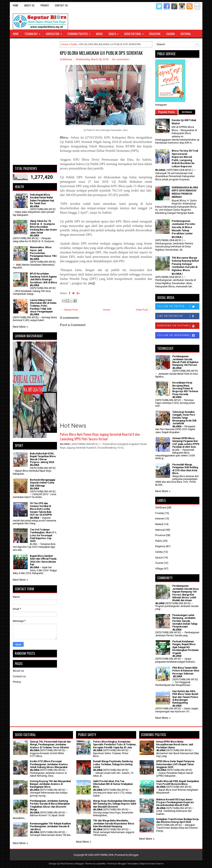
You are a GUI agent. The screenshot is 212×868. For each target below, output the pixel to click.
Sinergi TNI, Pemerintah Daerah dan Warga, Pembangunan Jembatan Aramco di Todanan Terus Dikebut (50, 745)
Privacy (45, 5)
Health (115, 33)
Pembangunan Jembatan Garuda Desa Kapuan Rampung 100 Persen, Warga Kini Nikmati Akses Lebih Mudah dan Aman (185, 593)
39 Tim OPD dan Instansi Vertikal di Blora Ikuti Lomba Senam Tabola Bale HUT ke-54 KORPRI (41, 509)
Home (16, 5)
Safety (159, 552)
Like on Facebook (178, 316)
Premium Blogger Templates (123, 864)
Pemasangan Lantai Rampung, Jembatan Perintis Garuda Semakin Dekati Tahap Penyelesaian (185, 621)
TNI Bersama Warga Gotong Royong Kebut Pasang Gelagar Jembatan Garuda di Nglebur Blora (185, 264)
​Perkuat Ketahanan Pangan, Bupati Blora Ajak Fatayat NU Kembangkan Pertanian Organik (185, 647)
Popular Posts (167, 112)
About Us (29, 5)
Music (99, 34)
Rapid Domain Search (152, 864)
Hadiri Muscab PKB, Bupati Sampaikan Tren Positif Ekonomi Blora (178, 783)
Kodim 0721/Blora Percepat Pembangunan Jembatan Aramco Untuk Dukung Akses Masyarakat (49, 764)
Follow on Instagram (178, 336)
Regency (160, 546)
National (160, 530)
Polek (74, 44)
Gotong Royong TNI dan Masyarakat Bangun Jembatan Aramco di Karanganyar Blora (50, 784)
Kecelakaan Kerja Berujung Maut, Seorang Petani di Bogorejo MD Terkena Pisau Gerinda (185, 389)
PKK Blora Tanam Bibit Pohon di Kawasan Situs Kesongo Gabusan (186, 671)
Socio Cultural (135, 33)
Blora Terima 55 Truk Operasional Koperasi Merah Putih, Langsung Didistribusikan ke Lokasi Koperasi (185, 159)
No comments (121, 59)
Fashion (170, 34)
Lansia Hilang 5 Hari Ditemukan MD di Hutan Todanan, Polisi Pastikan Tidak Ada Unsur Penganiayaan (43, 306)
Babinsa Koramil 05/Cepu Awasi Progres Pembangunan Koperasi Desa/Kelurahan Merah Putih (175, 802)
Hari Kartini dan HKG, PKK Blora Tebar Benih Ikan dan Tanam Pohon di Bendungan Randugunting (185, 697)
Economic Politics (80, 33)
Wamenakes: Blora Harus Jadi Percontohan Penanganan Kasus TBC (43, 252)
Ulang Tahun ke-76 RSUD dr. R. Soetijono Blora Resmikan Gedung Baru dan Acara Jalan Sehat (43, 227)
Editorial (186, 34)
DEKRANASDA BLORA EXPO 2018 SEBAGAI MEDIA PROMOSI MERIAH (185, 192)
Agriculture (55, 33)
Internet (160, 519)
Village (159, 569)
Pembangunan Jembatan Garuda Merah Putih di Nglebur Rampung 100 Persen (185, 361)
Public (159, 541)
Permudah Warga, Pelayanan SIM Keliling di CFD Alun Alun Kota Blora (185, 469)
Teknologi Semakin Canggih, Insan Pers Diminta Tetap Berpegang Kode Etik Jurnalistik (184, 418)
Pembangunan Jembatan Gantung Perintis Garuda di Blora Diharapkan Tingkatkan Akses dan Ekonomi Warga (50, 805)
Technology (34, 33)
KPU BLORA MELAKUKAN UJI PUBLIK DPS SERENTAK (101, 53)
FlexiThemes (67, 864)
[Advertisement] (35, 102)
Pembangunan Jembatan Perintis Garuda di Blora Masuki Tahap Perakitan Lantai (183, 227)
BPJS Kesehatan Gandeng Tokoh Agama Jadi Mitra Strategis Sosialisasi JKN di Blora (43, 278)
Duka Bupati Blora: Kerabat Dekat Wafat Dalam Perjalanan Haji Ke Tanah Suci (42, 199)
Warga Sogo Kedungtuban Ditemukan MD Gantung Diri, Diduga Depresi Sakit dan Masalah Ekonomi (115, 804)
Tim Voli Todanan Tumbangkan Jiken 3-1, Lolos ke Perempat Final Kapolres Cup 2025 (43, 535)
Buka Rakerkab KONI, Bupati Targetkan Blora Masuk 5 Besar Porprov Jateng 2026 (43, 458)
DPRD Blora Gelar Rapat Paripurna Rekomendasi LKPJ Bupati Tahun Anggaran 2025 (175, 764)
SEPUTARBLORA (104, 855)
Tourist (159, 563)
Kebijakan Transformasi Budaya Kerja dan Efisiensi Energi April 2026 (177, 821)
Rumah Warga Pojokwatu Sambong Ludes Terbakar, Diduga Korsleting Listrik (113, 764)
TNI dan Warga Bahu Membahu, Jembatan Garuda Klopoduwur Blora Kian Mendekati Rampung (114, 824)
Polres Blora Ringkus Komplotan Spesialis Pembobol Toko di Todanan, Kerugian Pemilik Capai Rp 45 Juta (115, 745)
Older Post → (143, 310)
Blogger (134, 855)
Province (160, 535)
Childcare (161, 507)
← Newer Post (69, 310)
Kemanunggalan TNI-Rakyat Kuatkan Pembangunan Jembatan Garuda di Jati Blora (50, 827)
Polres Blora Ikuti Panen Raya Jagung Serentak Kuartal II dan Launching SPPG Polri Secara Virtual (100, 437)
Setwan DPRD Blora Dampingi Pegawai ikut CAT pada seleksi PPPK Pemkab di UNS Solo (186, 443)
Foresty (160, 513)
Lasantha (101, 864)
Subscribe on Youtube (178, 326)
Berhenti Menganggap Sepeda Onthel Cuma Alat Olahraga (43, 483)
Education (155, 34)
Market (159, 524)
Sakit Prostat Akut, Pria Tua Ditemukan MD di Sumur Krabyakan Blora (113, 784)
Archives (187, 112)
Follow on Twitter (178, 307)
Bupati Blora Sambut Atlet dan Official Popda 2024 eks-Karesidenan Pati (43, 560)
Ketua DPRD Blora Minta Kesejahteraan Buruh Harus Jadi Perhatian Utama (175, 745)
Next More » (20, 327)
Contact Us (61, 5)
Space (159, 557)
